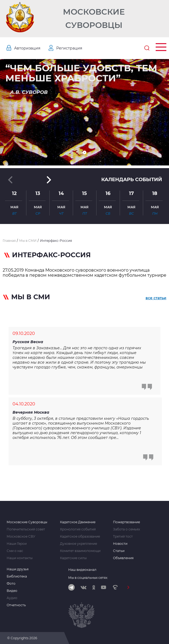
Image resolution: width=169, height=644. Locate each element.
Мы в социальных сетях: (88, 578)
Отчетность (16, 605)
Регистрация (69, 48)
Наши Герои (17, 544)
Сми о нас (15, 551)
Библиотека (17, 576)
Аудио (12, 598)
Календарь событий (132, 180)
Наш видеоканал (82, 570)
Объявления (123, 558)
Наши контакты (20, 558)
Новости (120, 544)
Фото (11, 584)
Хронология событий (78, 529)
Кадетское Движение (78, 522)
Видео (12, 591)
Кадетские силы (73, 558)
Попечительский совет (26, 529)
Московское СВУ (21, 537)
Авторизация (27, 48)
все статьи (156, 298)
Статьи (119, 551)
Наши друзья (18, 569)
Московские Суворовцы (94, 18)
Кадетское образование (80, 537)
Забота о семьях (126, 529)
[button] (84, 152)
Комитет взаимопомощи (80, 551)
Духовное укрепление (79, 544)
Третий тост (123, 537)
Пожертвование (126, 522)
